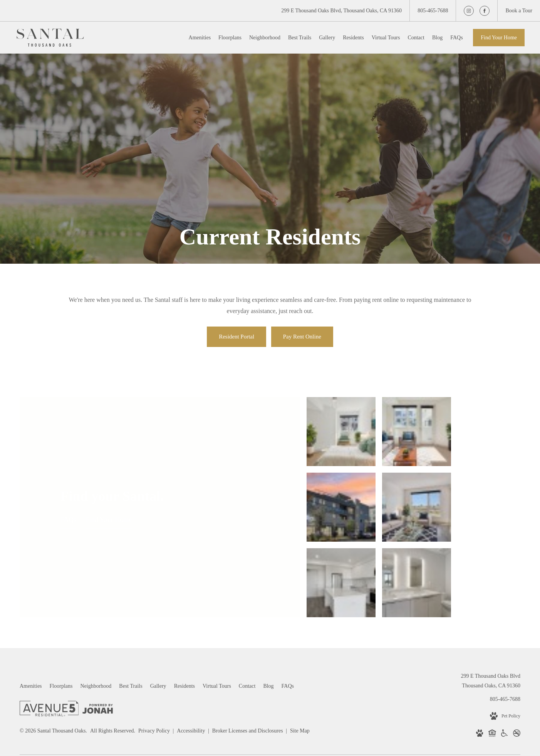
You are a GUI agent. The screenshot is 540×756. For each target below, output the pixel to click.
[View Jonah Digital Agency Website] (98, 631)
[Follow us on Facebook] (485, 11)
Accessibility (192, 651)
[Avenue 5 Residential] (49, 631)
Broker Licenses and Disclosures (248, 651)
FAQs (69, 480)
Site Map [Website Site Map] (300, 651)
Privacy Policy (154, 651)
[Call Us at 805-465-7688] (433, 11)
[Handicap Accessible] (504, 655)
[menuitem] (200, 38)
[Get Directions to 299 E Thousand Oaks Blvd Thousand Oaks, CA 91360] (341, 11)
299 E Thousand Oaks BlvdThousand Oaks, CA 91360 (491, 601)
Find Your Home (499, 38)
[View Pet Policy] (505, 636)
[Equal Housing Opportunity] (492, 655)
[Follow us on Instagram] (469, 11)
